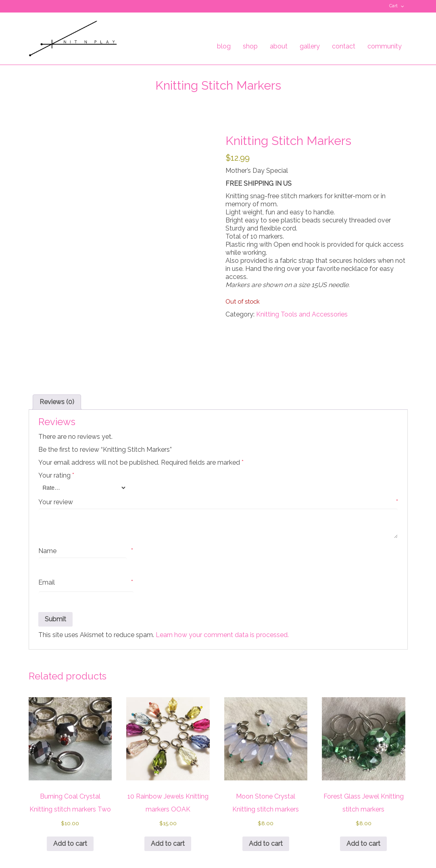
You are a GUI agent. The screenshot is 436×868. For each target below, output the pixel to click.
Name (86, 489)
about (279, 46)
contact (344, 46)
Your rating (56, 413)
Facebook (45, 6)
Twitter (33, 6)
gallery (310, 46)
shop (250, 46)
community (385, 46)
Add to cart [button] (70, 781)
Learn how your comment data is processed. (222, 572)
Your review (218, 440)
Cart (393, 6)
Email (86, 520)
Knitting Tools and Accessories (302, 314)
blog (224, 46)
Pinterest (57, 6)
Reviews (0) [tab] (57, 339)
